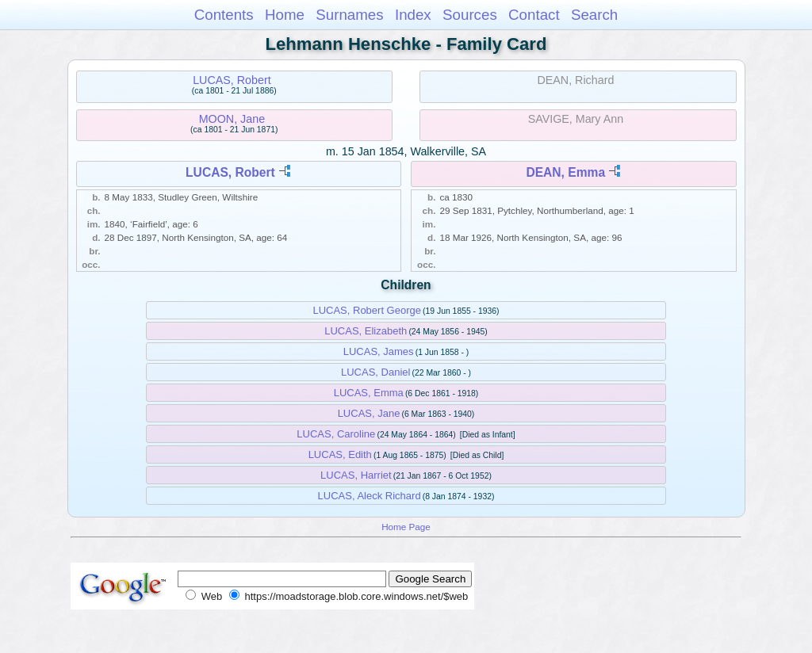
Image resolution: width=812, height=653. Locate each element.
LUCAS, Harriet (356, 475)
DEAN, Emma (565, 172)
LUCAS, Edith (340, 454)
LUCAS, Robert (232, 80)
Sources (470, 15)
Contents (224, 15)
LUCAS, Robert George (367, 310)
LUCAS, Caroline (336, 434)
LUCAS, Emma (369, 393)
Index (413, 15)
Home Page (406, 527)
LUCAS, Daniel (375, 372)
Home (285, 15)
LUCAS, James (379, 351)
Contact (534, 15)
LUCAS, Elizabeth (366, 331)
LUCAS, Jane (369, 413)
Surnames (349, 15)
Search (594, 15)
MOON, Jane (232, 119)
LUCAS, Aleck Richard (370, 496)
